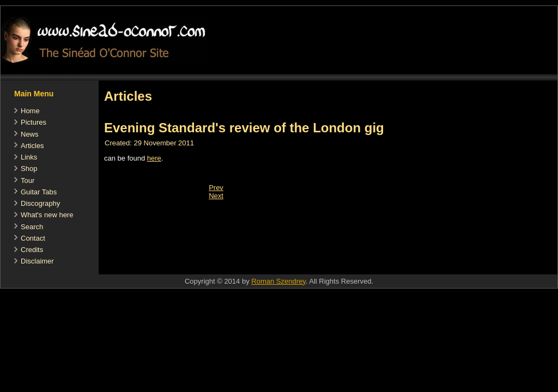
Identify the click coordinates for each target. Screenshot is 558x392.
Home (30, 111)
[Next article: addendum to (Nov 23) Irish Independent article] (216, 196)
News (30, 134)
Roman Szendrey (278, 281)
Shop (29, 169)
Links (29, 157)
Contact (33, 238)
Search (32, 227)
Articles (32, 146)
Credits (32, 250)
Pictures (34, 122)
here (154, 158)
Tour (28, 180)
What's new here (47, 215)
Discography (40, 203)
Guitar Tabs (39, 192)
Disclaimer (37, 261)
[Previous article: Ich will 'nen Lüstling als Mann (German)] (216, 188)
